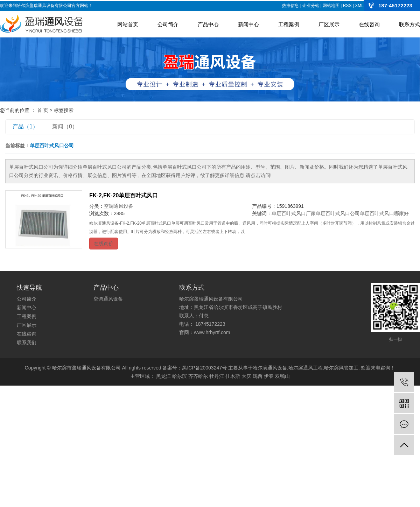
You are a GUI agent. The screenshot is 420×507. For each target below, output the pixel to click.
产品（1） (25, 126)
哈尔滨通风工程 (306, 368)
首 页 (43, 110)
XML (359, 6)
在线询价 (104, 244)
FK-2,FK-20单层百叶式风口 (124, 195)
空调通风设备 (119, 206)
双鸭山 (282, 376)
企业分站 (311, 6)
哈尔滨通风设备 (270, 368)
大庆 (246, 376)
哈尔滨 (180, 376)
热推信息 (290, 6)
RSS (347, 6)
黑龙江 (163, 376)
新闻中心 (248, 24)
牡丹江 (217, 376)
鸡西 (258, 376)
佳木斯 (233, 376)
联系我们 (27, 343)
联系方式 (409, 24)
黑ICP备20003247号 (204, 368)
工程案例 (289, 24)
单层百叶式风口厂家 (294, 213)
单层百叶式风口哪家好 (384, 213)
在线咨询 (369, 24)
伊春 (269, 376)
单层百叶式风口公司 (338, 213)
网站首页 (128, 24)
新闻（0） (65, 126)
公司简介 (168, 24)
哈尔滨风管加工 (341, 368)
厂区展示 (329, 24)
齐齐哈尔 (198, 376)
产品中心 (208, 24)
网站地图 (331, 6)
